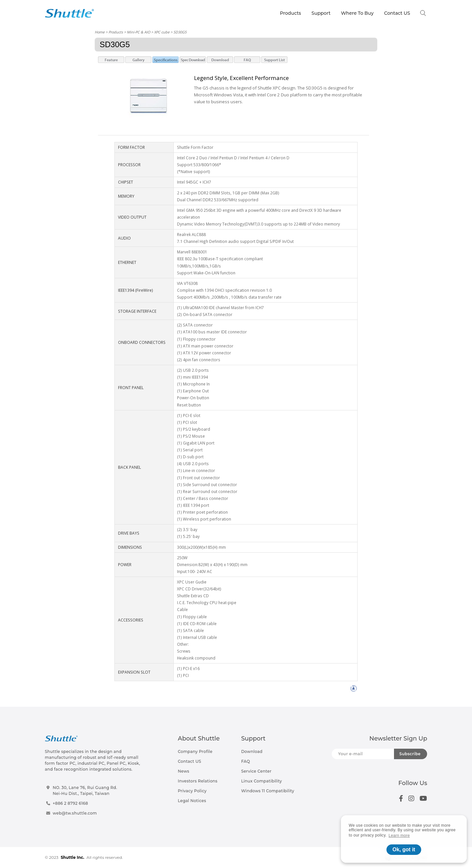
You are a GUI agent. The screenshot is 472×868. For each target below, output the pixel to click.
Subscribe (410, 754)
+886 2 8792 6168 (70, 803)
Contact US (397, 13)
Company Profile (195, 751)
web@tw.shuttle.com (75, 813)
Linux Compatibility (262, 781)
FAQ (246, 761)
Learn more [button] (399, 836)
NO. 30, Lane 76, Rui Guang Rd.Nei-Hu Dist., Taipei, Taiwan (85, 790)
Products (290, 13)
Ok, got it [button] (404, 849)
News (183, 771)
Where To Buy (357, 13)
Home (100, 32)
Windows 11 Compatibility (268, 791)
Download (252, 751)
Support (321, 13)
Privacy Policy (192, 791)
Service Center (256, 771)
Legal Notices (192, 801)
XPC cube (162, 32)
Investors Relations (197, 781)
